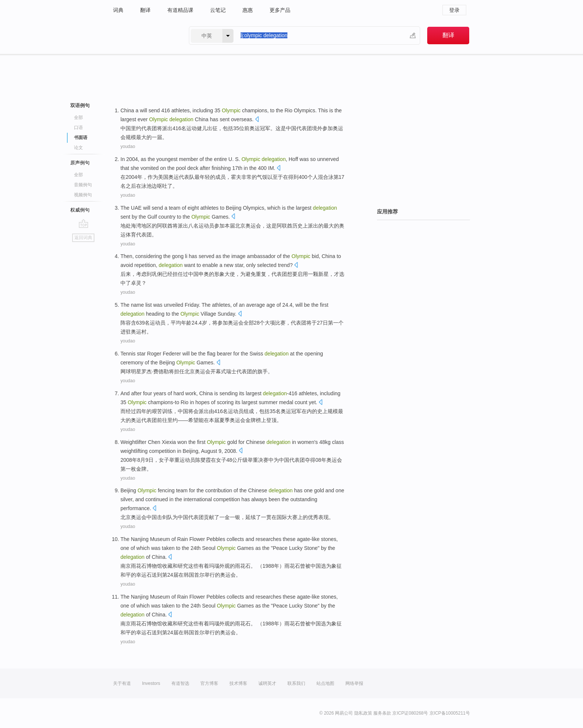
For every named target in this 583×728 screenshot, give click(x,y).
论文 (78, 148)
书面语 (81, 138)
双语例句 (80, 105)
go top (83, 223)
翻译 (145, 10)
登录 (454, 10)
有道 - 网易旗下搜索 (144, 36)
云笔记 (218, 10)
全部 (78, 117)
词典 (118, 10)
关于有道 (122, 683)
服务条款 (382, 713)
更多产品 (280, 10)
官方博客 (209, 683)
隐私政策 (363, 713)
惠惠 (248, 10)
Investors (151, 683)
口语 (78, 128)
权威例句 (80, 210)
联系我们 (296, 683)
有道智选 (180, 683)
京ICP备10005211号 (450, 713)
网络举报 (354, 683)
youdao (128, 146)
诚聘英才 (267, 683)
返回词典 (83, 238)
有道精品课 (180, 10)
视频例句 (83, 195)
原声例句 (80, 163)
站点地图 (325, 683)
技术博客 (238, 683)
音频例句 (83, 185)
